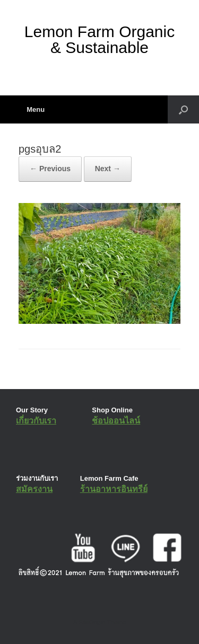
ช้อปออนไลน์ (116, 421)
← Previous (50, 169)
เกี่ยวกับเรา (36, 421)
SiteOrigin (92, 622)
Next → (108, 169)
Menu (32, 109)
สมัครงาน (34, 489)
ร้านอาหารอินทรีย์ (114, 489)
